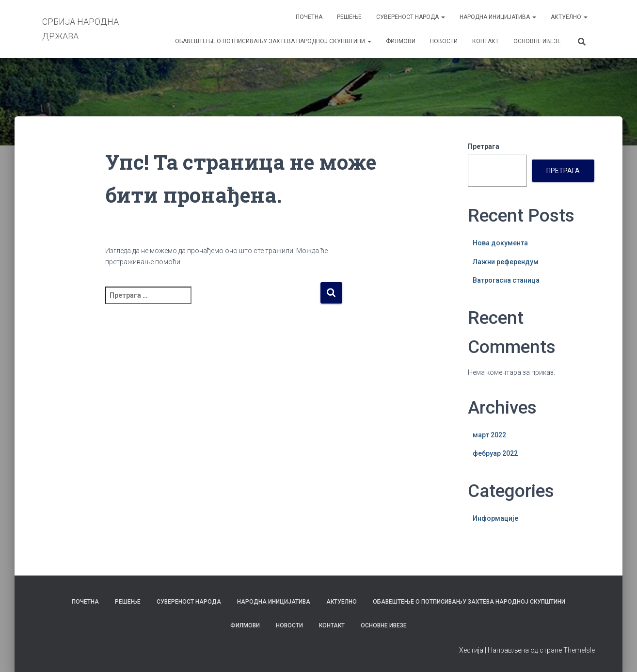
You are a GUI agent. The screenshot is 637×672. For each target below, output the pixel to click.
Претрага (484, 146)
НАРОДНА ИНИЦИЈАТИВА (498, 17)
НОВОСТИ (444, 41)
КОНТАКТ (486, 41)
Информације (495, 518)
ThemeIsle (579, 650)
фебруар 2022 (495, 453)
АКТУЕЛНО (569, 17)
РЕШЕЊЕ (349, 17)
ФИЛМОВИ (401, 41)
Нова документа (500, 243)
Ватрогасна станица (506, 280)
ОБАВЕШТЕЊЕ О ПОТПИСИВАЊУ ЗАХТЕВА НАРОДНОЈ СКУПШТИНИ (273, 41)
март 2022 (489, 435)
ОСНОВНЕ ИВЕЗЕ (537, 41)
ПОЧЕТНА (309, 17)
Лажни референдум (506, 262)
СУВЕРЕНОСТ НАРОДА (411, 17)
